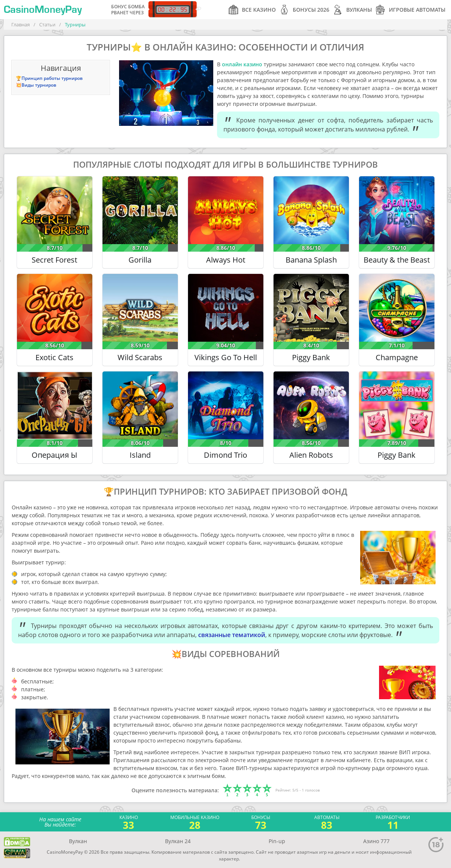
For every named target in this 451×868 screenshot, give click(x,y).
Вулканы (352, 10)
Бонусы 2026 (304, 10)
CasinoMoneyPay (43, 10)
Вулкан (78, 841)
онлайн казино (242, 64)
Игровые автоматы (410, 10)
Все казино (252, 10)
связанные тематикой (232, 635)
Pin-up (277, 841)
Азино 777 (376, 841)
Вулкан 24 (178, 841)
